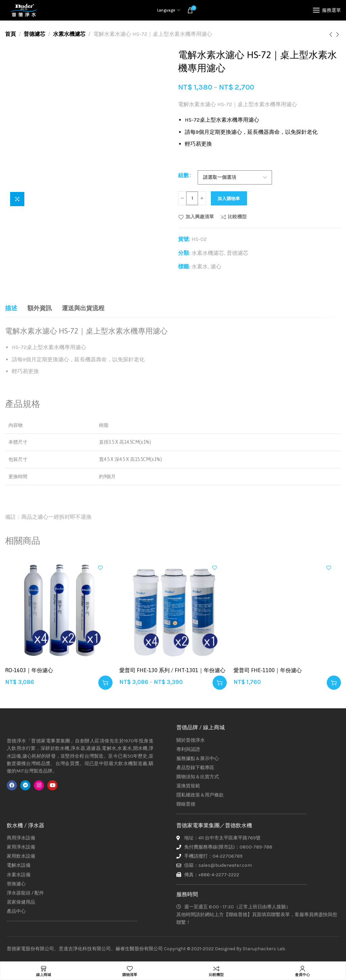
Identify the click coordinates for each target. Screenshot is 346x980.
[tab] (11, 309)
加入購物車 (229, 199)
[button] (105, 683)
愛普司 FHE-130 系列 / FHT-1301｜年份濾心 (172, 670)
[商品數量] (192, 198)
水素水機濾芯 (69, 34)
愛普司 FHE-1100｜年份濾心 (268, 670)
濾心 (216, 266)
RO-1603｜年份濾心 (29, 670)
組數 (183, 175)
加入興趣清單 (200, 217)
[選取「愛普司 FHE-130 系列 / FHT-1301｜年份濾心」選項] (220, 683)
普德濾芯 (34, 34)
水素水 (200, 266)
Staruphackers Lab (264, 949)
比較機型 (237, 217)
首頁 (10, 34)
